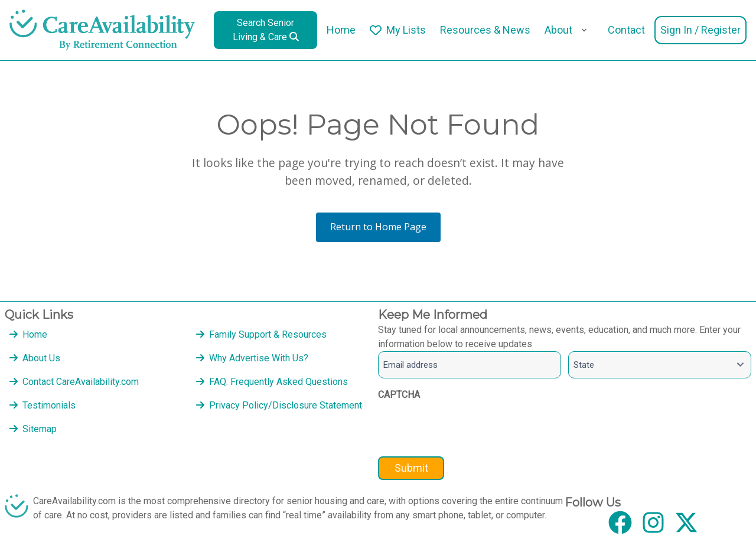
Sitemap (40, 429)
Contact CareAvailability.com (81, 382)
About (558, 30)
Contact (626, 30)
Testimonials (49, 405)
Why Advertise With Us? (259, 358)
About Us (41, 358)
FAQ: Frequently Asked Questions (278, 382)
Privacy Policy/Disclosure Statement (286, 405)
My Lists (406, 30)
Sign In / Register (700, 30)
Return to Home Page (378, 227)
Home (341, 30)
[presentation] (468, 430)
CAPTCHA (399, 395)
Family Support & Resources (268, 334)
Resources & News (485, 30)
